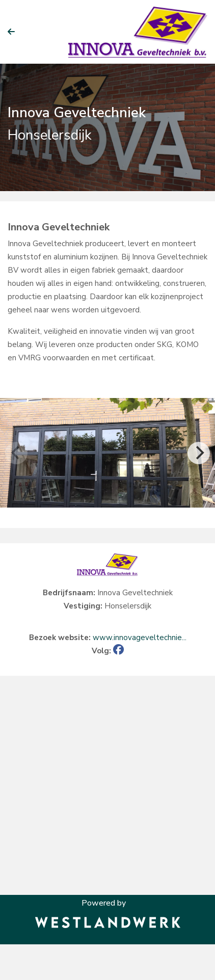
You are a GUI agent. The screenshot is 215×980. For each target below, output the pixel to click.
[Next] (199, 453)
